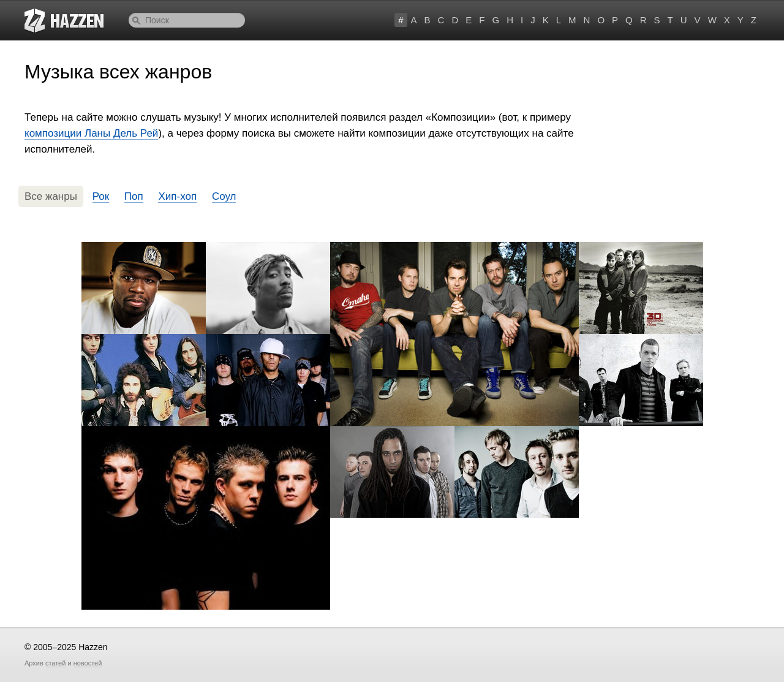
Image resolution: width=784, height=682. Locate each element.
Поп (134, 196)
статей (55, 663)
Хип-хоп (177, 196)
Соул (224, 196)
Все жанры (51, 196)
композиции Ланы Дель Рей (91, 133)
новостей (88, 663)
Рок (101, 196)
